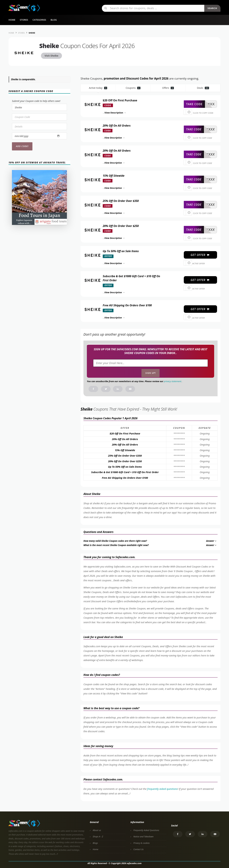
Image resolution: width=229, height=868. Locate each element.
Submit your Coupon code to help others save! (36, 101)
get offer (200, 255)
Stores (24, 20)
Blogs (95, 843)
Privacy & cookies (141, 843)
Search (212, 8)
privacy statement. (173, 381)
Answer (212, 541)
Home (12, 20)
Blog (54, 20)
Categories (39, 20)
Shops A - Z (98, 837)
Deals (203, 88)
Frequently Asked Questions (146, 830)
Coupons (133, 88)
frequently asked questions (162, 789)
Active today (98, 88)
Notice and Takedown (143, 837)
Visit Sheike (51, 56)
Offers (168, 88)
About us (97, 830)
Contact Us (138, 849)
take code (194, 104)
